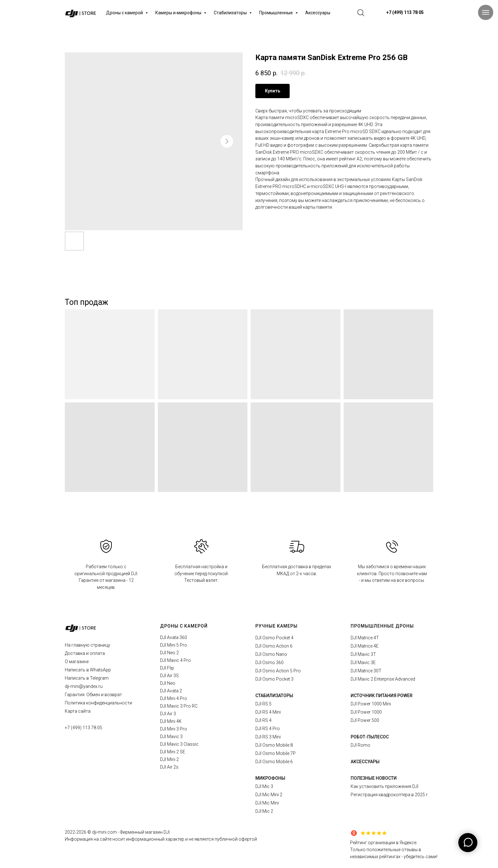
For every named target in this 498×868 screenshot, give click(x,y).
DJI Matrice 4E (365, 646)
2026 (82, 832)
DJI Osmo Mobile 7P (276, 753)
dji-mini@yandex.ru (84, 686)
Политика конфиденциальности (98, 703)
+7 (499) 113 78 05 (84, 728)
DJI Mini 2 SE (173, 752)
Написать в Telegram (87, 678)
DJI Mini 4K (171, 721)
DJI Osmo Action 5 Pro (278, 671)
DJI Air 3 (168, 714)
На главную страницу (87, 645)
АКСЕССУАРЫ (365, 762)
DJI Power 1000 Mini (371, 704)
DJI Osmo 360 (269, 663)
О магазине (77, 662)
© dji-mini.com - (104, 832)
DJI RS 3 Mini (268, 737)
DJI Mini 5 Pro (174, 645)
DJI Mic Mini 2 (269, 795)
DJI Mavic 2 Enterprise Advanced (383, 679)
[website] (361, 13)
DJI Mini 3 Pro (174, 729)
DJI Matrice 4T (365, 638)
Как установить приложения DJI (384, 786)
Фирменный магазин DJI (145, 832)
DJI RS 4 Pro (268, 729)
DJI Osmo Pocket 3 (274, 679)
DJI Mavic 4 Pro (175, 660)
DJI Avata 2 (171, 691)
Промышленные (276, 13)
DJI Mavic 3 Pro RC (179, 706)
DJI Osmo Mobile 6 (274, 762)
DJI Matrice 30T (366, 671)
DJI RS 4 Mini (268, 712)
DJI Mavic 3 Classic (179, 744)
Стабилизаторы (231, 13)
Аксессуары (318, 13)
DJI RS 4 (263, 720)
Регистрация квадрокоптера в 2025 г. (390, 795)
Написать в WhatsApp (88, 670)
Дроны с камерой (125, 13)
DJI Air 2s (169, 767)
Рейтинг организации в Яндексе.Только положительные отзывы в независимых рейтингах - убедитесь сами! (394, 850)
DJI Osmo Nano (271, 654)
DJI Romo (360, 745)
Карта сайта (78, 711)
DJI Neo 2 (169, 653)
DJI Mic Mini (267, 803)
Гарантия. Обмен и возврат (93, 695)
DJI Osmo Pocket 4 (274, 638)
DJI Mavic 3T (363, 654)
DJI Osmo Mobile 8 (274, 745)
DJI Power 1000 (366, 712)
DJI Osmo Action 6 (274, 646)
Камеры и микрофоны (179, 13)
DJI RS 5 (263, 704)
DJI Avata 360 (174, 637)
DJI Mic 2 (264, 811)
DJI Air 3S (169, 676)
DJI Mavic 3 (171, 737)
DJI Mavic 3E (363, 663)
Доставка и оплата (85, 653)
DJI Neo (168, 683)
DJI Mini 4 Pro (174, 698)
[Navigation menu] (486, 12)
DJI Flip (167, 668)
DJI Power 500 (365, 720)
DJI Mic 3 (264, 786)
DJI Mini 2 (169, 759)
